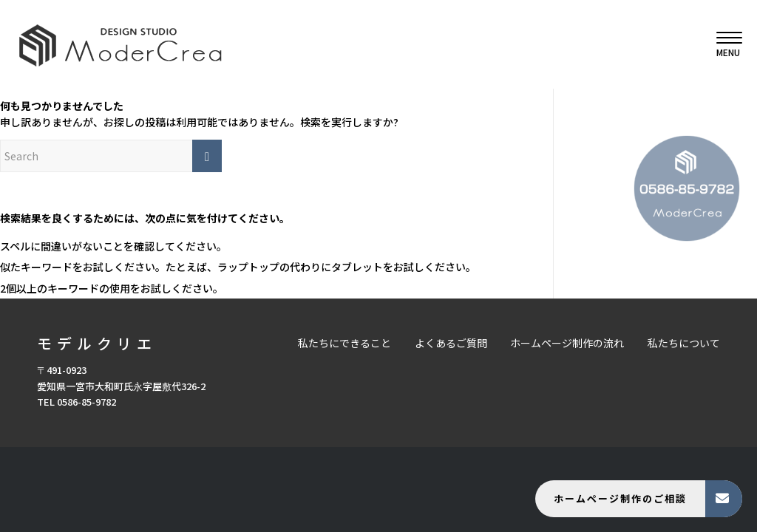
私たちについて (684, 343)
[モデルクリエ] (120, 44)
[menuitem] (724, 44)
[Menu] (724, 44)
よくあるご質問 (451, 343)
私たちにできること (344, 343)
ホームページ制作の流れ (567, 343)
